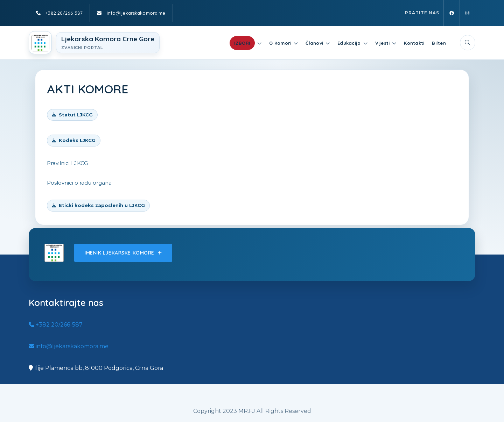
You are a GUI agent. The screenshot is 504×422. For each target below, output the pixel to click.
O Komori (280, 43)
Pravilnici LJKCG (67, 163)
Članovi (314, 43)
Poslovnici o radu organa (79, 183)
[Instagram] (467, 13)
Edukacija (349, 43)
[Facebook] (452, 13)
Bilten (439, 43)
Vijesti (383, 43)
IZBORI (242, 43)
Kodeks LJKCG (77, 140)
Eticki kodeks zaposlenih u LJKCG (102, 205)
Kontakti (414, 43)
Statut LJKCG (76, 115)
